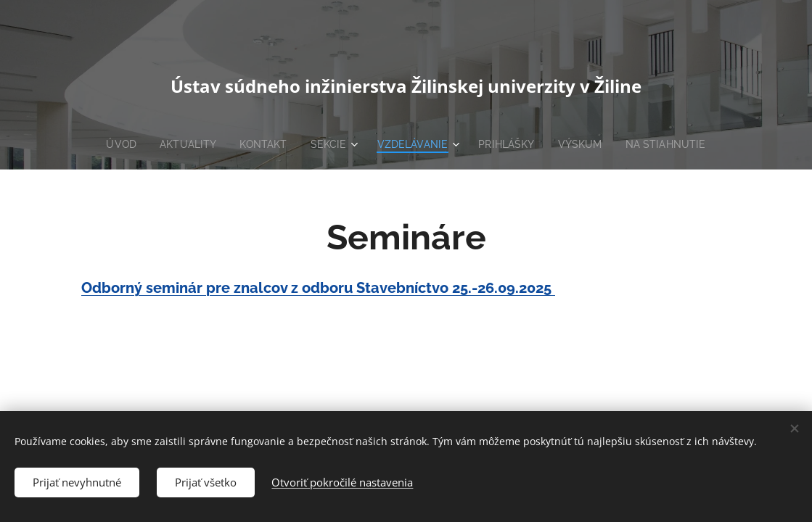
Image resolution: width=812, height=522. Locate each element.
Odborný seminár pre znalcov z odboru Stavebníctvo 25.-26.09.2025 (318, 288)
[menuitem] (115, 144)
